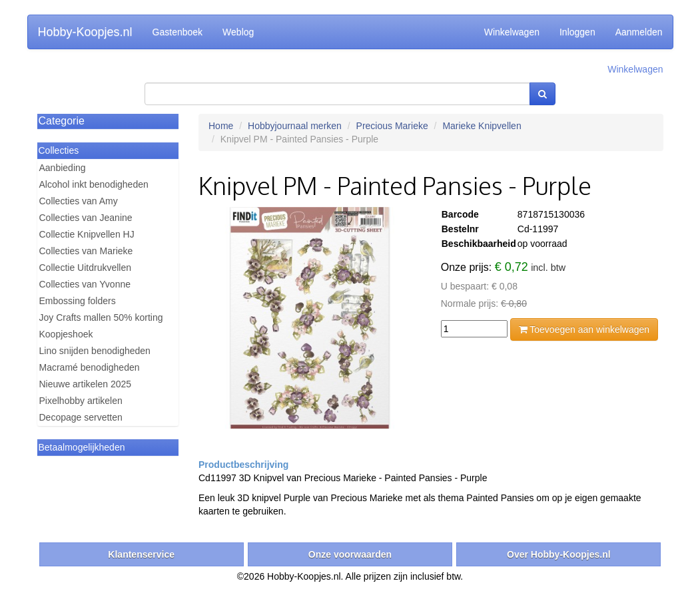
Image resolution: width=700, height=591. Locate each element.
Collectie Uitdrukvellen (86, 268)
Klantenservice (141, 554)
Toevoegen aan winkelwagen (584, 329)
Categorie (62, 121)
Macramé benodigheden (90, 367)
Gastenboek (178, 32)
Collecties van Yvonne (85, 284)
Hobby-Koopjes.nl (85, 32)
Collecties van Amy (79, 201)
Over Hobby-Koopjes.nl (559, 554)
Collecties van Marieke (86, 251)
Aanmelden (639, 32)
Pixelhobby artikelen (81, 401)
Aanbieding (63, 168)
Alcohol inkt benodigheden (94, 184)
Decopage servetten (81, 417)
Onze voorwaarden (350, 554)
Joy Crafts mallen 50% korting (101, 317)
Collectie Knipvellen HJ (87, 234)
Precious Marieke (392, 126)
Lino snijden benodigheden (95, 351)
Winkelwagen (512, 32)
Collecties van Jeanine (86, 218)
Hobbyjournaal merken (295, 126)
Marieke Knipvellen (482, 126)
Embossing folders (78, 301)
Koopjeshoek (66, 334)
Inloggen (577, 32)
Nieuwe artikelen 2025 (86, 384)
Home (221, 126)
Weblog (238, 32)
